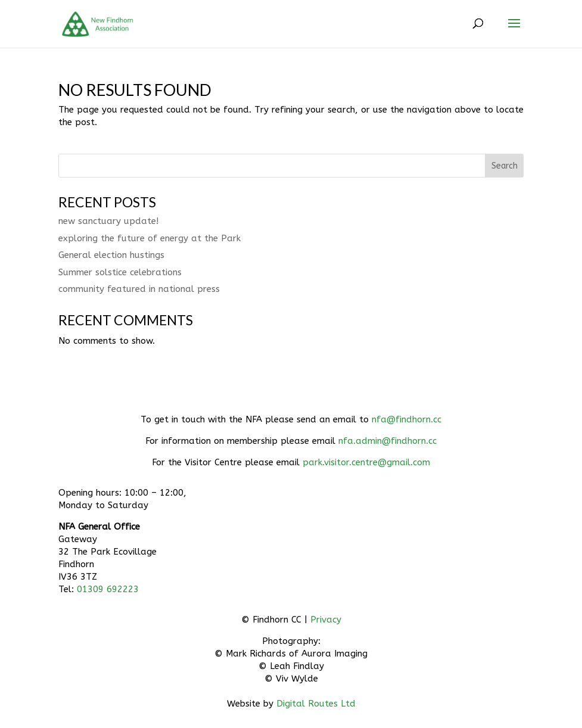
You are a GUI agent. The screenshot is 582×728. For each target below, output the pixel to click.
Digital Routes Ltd (316, 704)
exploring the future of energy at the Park (150, 238)
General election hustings (111, 255)
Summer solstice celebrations (120, 272)
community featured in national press (139, 289)
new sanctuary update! (108, 221)
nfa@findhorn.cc (407, 419)
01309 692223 (108, 589)
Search (505, 166)
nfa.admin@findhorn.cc (388, 441)
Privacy (326, 620)
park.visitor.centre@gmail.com (366, 462)
